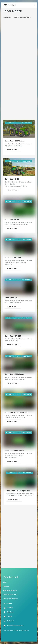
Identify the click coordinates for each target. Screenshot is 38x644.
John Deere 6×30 (12, 179)
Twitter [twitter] (7, 616)
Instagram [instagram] (8, 621)
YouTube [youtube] (8, 607)
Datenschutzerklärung (10, 595)
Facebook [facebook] (8, 612)
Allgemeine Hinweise (10, 590)
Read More (12, 150)
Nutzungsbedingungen (10, 599)
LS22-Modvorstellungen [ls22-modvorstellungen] (13, 625)
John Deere (11, 123)
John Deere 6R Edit (13, 257)
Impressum (6, 586)
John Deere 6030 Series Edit (17, 412)
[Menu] (33, 5)
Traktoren (26, 123)
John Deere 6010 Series (15, 141)
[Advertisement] (19, 543)
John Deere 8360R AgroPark (18, 491)
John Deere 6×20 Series (15, 451)
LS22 (19, 123)
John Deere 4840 (12, 219)
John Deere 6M (11, 298)
